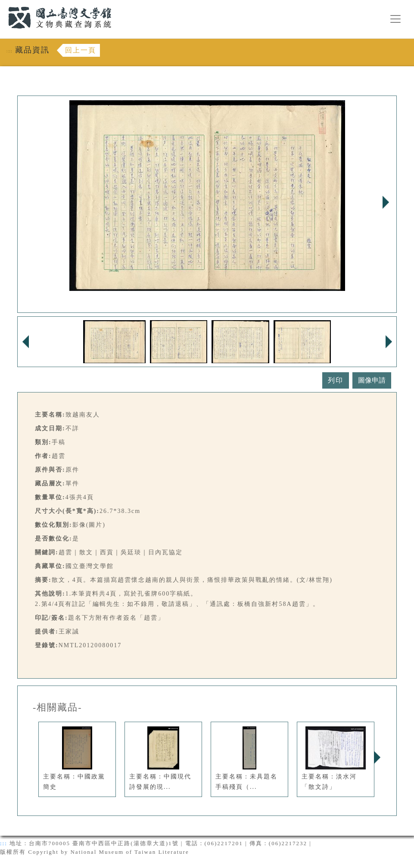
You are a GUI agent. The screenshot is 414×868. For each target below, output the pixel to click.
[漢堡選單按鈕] (395, 19)
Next (386, 202)
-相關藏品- (58, 707)
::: (3, 5)
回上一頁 (81, 50)
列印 (336, 380)
